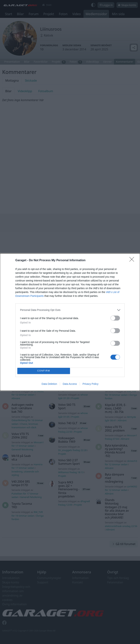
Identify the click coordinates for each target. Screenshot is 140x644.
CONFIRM (44, 371)
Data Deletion (49, 384)
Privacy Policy (91, 384)
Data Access (70, 384)
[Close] (133, 260)
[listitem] (70, 310)
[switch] (115, 318)
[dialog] (70, 322)
